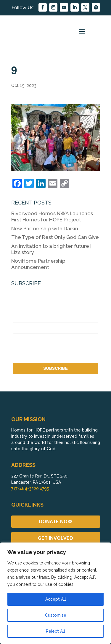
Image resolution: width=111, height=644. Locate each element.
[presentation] (58, 350)
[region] (55, 593)
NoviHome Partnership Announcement (38, 264)
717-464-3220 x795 (30, 488)
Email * (20, 319)
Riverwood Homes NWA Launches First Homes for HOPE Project (52, 216)
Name (19, 299)
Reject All (55, 631)
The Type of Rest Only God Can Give (55, 237)
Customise (56, 615)
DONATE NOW (56, 522)
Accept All (56, 599)
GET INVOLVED (55, 538)
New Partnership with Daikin (45, 229)
